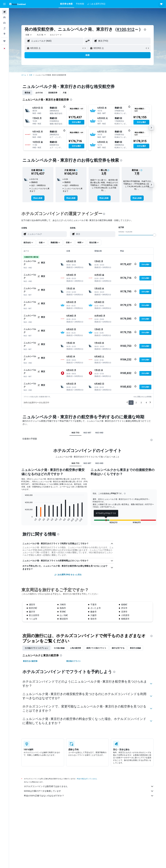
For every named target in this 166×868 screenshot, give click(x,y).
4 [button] (146, 403)
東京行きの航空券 (30, 661)
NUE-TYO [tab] (75, 433)
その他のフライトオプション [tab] (36, 648)
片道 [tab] (65, 93)
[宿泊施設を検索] (4, 17)
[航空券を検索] (4, 12)
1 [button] (131, 403)
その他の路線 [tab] (59, 648)
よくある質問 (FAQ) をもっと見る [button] (68, 575)
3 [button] (141, 403)
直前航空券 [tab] (53, 93)
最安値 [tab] (27, 93)
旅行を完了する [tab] (118, 648)
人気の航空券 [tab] (75, 648)
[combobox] (29, 35)
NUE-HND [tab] (99, 433)
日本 (31, 75)
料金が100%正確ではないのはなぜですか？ (89, 796)
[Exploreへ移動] (4, 34)
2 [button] (136, 403)
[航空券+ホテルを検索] (4, 28)
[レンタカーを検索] (4, 23)
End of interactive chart (24, 520)
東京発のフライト (74, 661)
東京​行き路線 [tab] (135, 648)
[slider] (154, 235)
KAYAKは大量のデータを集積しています (89, 791)
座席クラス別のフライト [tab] (96, 648)
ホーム (24, 75)
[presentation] (145, 30)
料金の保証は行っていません (87, 779)
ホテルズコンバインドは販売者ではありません (89, 786)
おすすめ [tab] (39, 93)
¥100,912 (126, 29)
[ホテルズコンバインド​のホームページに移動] (17, 4)
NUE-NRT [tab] (87, 433)
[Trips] (4, 41)
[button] (4, 4)
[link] (38, 198)
